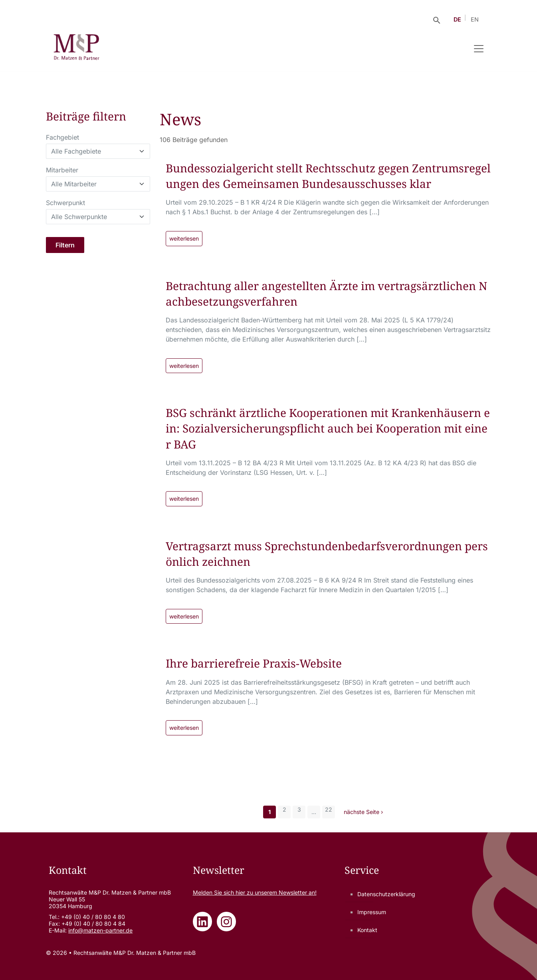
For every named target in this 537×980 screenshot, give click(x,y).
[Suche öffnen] (437, 20)
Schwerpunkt (65, 203)
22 (329, 809)
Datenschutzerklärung (386, 894)
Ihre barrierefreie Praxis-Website (254, 663)
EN (475, 19)
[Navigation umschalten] (479, 49)
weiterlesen (184, 238)
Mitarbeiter (62, 170)
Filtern (65, 245)
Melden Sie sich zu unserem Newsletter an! (255, 892)
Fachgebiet (62, 137)
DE (457, 19)
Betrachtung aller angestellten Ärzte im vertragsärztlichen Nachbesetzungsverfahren (326, 293)
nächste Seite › (363, 812)
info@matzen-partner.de (100, 930)
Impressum (372, 912)
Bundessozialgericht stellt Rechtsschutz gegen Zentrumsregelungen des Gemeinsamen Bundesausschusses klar (328, 176)
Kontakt (367, 930)
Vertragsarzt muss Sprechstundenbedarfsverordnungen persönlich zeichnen (327, 554)
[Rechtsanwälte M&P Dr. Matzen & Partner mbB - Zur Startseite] (76, 49)
